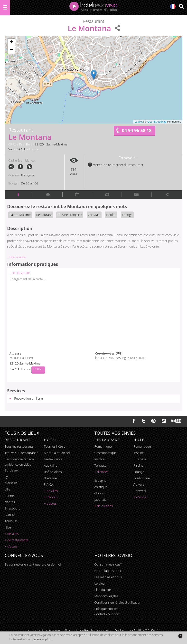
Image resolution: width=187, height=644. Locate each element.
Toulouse (11, 521)
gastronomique (105, 453)
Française (28, 175)
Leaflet (138, 122)
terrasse (100, 465)
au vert (139, 484)
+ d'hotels (51, 497)
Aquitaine (51, 465)
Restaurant (44, 215)
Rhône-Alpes (53, 472)
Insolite (111, 215)
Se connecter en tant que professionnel (33, 564)
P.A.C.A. (21, 149)
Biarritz (10, 515)
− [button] (11, 50)
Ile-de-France (53, 459)
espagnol (101, 481)
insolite (99, 459)
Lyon (8, 477)
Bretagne (50, 478)
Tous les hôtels (54, 446)
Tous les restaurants (19, 446)
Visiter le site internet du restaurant (116, 165)
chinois (99, 493)
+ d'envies (101, 472)
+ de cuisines (103, 506)
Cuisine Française (70, 215)
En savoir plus (42, 639)
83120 (39, 144)
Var (11, 149)
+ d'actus (11, 546)
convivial (140, 491)
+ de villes (12, 534)
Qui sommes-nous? (108, 564)
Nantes (10, 502)
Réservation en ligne (28, 398)
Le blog (99, 583)
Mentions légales (106, 596)
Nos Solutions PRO (108, 571)
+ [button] (11, 42)
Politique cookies (106, 609)
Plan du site (103, 590)
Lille (7, 489)
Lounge (127, 215)
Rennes (10, 496)
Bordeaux (12, 470)
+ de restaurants (16, 540)
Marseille (11, 483)
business (140, 459)
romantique (103, 446)
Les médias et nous (108, 577)
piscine (138, 465)
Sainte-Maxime (57, 144)
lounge (139, 472)
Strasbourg (12, 508)
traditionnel (142, 478)
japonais (100, 500)
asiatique (101, 487)
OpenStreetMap (157, 122)
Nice (8, 527)
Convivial (94, 215)
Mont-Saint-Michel (57, 453)
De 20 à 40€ (29, 183)
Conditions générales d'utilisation (118, 602)
